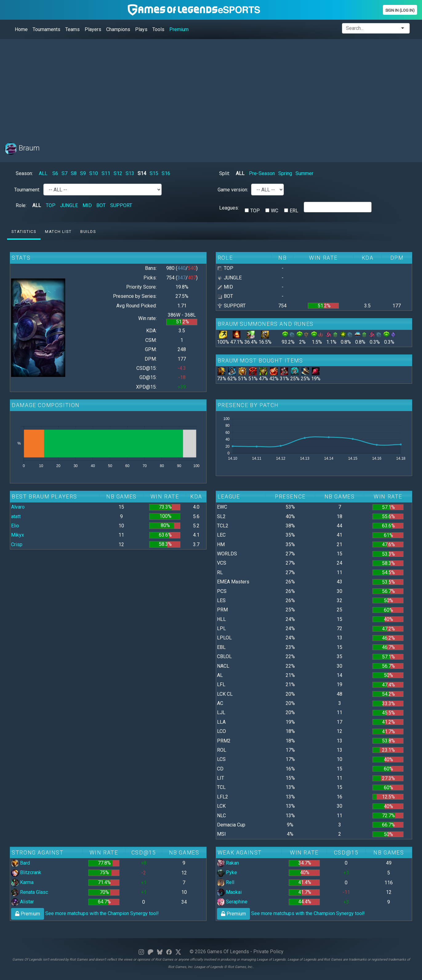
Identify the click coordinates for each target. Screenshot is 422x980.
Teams (72, 29)
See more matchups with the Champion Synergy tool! (85, 913)
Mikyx (18, 535)
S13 (130, 173)
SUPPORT (121, 205)
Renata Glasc (30, 892)
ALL (43, 173)
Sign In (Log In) (400, 10)
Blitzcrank (26, 872)
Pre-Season (262, 173)
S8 (74, 173)
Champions (118, 29)
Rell (226, 882)
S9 (83, 173)
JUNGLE (69, 205)
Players (93, 29)
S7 (64, 173)
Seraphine (232, 902)
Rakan (228, 863)
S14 (142, 173)
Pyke (227, 872)
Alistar (22, 902)
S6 (55, 173)
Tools (158, 29)
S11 (106, 173)
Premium (179, 29)
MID (87, 205)
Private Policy (268, 952)
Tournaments (46, 29)
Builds (88, 232)
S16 (166, 173)
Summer (304, 173)
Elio (15, 526)
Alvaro (18, 507)
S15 (154, 173)
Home (21, 29)
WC (275, 211)
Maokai (229, 892)
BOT (101, 205)
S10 (94, 173)
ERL (294, 211)
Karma (22, 882)
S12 (118, 173)
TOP (51, 205)
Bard (20, 863)
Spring (285, 173)
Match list (58, 232)
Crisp (17, 544)
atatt (16, 516)
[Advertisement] (189, 87)
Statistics (24, 232)
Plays (141, 29)
